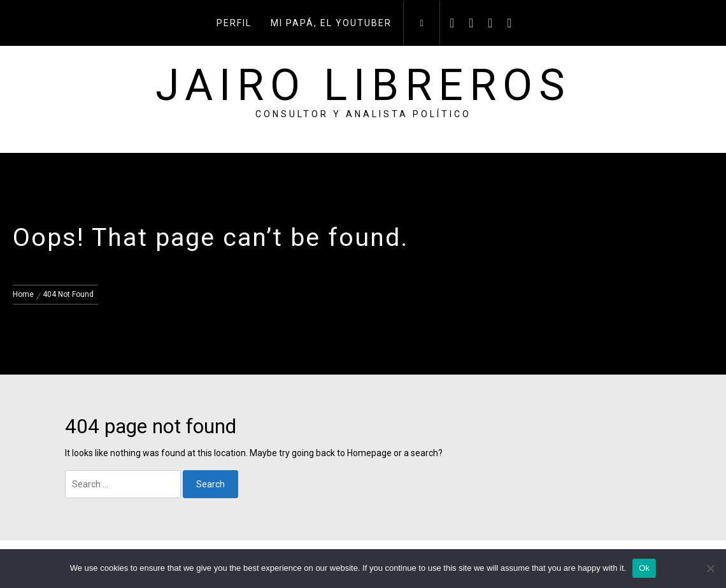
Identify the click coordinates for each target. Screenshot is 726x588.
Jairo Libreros (363, 85)
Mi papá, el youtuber (331, 23)
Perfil (234, 23)
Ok (644, 568)
